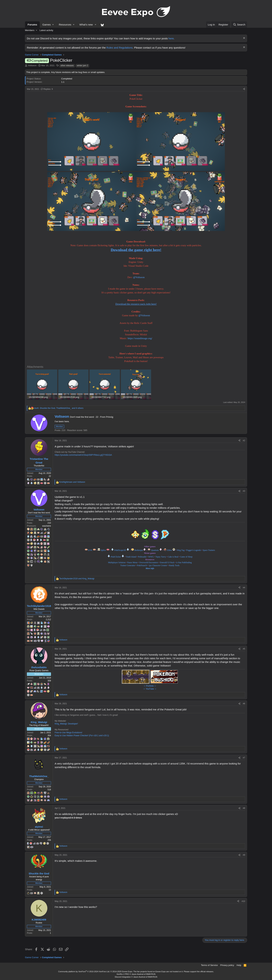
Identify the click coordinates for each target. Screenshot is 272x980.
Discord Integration (123, 977)
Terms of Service (209, 965)
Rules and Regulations (120, 48)
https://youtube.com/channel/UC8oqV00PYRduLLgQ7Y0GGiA (83, 455)
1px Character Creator (158, 565)
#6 (244, 704)
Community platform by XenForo (84, 972)
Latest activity (46, 30)
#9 (244, 855)
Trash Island (131, 557)
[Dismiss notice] (244, 38)
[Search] (239, 25)
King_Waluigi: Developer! (66, 724)
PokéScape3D (122, 550)
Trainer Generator (128, 565)
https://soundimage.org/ (140, 338)
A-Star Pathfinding (184, 562)
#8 (244, 808)
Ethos (171, 550)
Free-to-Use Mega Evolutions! (68, 733)
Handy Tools (174, 565)
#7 (244, 758)
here (171, 38)
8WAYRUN (151, 974)
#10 (243, 901)
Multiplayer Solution (117, 562)
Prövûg (110, 417)
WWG (151, 557)
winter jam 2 (82, 66)
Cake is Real (173, 557)
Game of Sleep (186, 557)
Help (239, 965)
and (72, 482)
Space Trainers (209, 550)
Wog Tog (181, 550)
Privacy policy (227, 965)
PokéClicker (116, 557)
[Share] (244, 89)
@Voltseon (139, 277)
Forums (32, 25)
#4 (244, 588)
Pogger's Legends (194, 550)
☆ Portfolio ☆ (150, 686)
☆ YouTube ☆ (150, 689)
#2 (244, 441)
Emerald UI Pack (167, 562)
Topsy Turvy (161, 557)
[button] (48, 25)
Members (30, 30)
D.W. (90, 550)
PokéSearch (142, 565)
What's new (86, 25)
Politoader (142, 557)
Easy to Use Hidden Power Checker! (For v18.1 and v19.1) (82, 736)
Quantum (156, 550)
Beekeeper (140, 550)
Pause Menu (132, 562)
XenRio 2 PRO (123, 974)
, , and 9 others (59, 408)
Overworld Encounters (149, 562)
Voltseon (32, 65)
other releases (67, 66)
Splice (105, 550)
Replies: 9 (47, 89)
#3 (244, 491)
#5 (244, 649)
